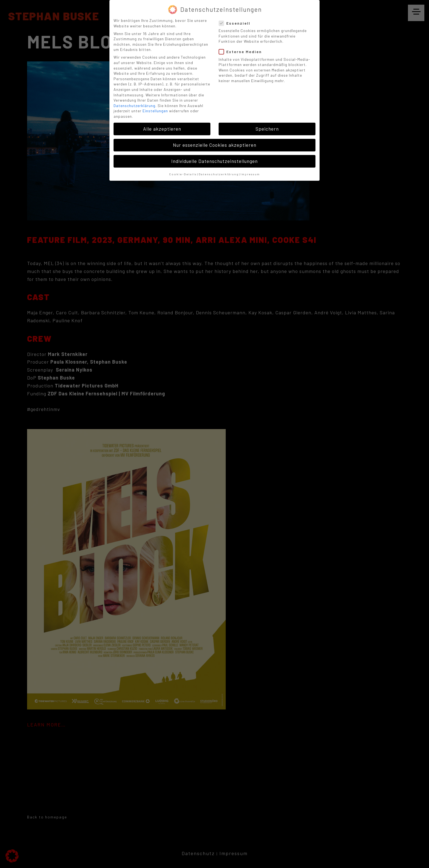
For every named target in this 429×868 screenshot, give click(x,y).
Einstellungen (155, 111)
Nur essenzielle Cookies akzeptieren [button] (215, 145)
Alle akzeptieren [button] (162, 129)
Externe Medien (242, 52)
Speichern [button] (267, 129)
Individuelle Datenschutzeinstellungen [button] (215, 161)
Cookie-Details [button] (183, 174)
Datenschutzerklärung (134, 106)
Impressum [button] (250, 174)
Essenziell (236, 23)
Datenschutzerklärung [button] (219, 174)
